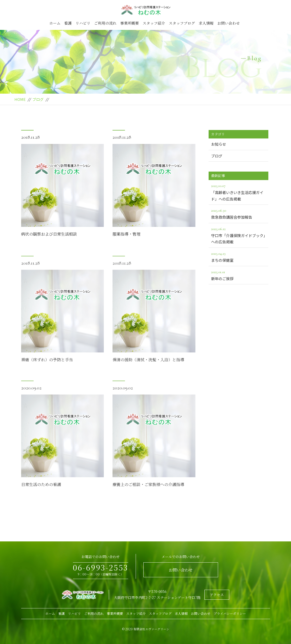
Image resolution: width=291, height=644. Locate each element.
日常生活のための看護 (41, 492)
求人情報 (206, 23)
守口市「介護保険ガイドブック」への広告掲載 (238, 235)
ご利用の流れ (105, 23)
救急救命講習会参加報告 (238, 213)
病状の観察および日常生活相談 (49, 234)
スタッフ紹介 (154, 23)
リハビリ (83, 23)
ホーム (55, 23)
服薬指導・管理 (126, 234)
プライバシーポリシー (230, 613)
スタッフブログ (182, 23)
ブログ (38, 99)
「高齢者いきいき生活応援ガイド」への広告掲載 (238, 192)
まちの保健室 (238, 257)
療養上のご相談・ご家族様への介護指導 (148, 492)
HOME (20, 99)
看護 (68, 23)
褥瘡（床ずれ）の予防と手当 (47, 367)
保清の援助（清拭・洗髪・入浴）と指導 (148, 367)
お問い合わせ (229, 23)
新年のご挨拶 (238, 275)
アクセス (217, 595)
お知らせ (219, 144)
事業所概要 (130, 23)
